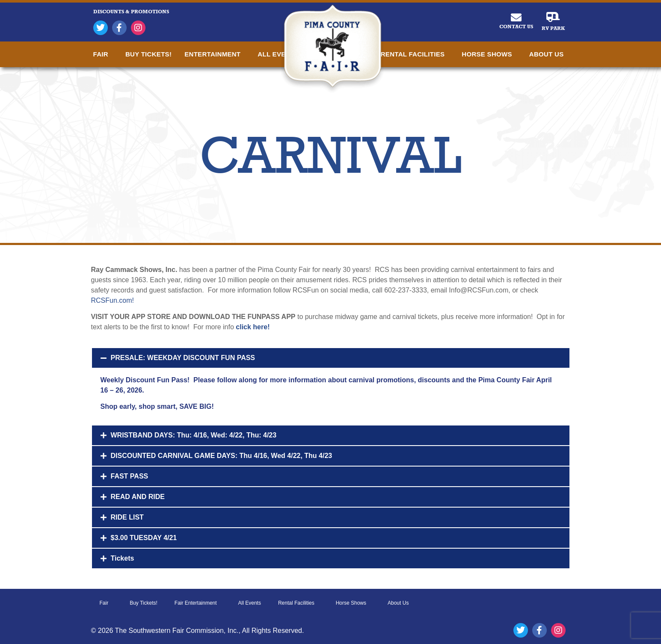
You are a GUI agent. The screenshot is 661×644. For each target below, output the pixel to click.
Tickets (123, 558)
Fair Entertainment (198, 603)
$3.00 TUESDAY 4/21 (144, 538)
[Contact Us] (516, 17)
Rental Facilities (415, 54)
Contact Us (516, 27)
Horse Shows (489, 54)
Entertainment (215, 54)
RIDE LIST (127, 517)
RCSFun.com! (113, 300)
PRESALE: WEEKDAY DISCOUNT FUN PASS (183, 358)
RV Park (553, 28)
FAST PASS (130, 476)
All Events (250, 603)
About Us (549, 54)
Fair (103, 54)
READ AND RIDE (138, 497)
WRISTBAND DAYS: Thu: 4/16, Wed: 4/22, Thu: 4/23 (194, 435)
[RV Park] (553, 17)
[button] (331, 358)
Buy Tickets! (148, 54)
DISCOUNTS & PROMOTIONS (131, 12)
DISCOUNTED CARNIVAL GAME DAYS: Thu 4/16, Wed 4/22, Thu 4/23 (222, 456)
